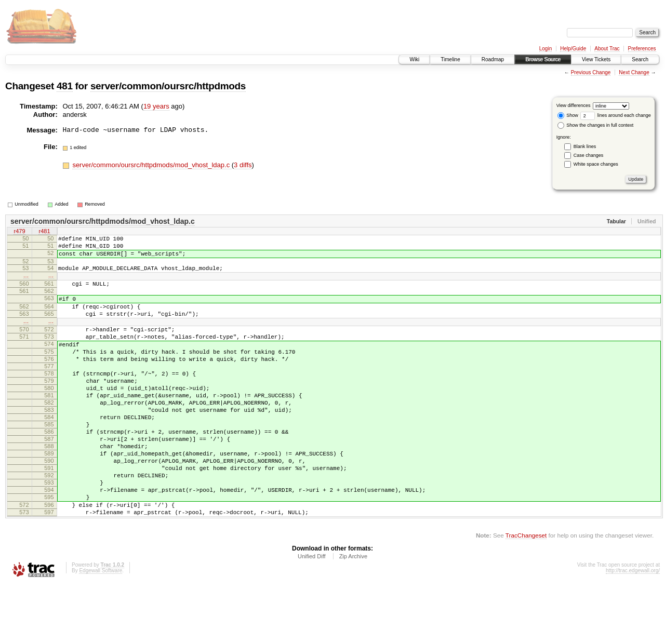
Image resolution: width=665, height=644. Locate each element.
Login (546, 49)
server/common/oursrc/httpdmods (168, 86)
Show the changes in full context (596, 125)
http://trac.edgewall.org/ (633, 630)
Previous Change (591, 72)
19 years (156, 106)
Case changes (589, 155)
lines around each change (616, 115)
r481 (44, 232)
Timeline (450, 59)
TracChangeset (526, 594)
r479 (19, 232)
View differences (574, 105)
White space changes (596, 164)
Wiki (414, 59)
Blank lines (585, 146)
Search (640, 59)
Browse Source (543, 59)
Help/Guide (573, 49)
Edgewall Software (101, 630)
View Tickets (596, 59)
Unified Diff (312, 615)
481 (65, 86)
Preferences (642, 49)
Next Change (634, 72)
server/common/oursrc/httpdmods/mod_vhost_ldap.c (152, 165)
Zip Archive (353, 615)
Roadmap (493, 59)
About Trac (607, 49)
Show (568, 115)
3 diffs (243, 165)
